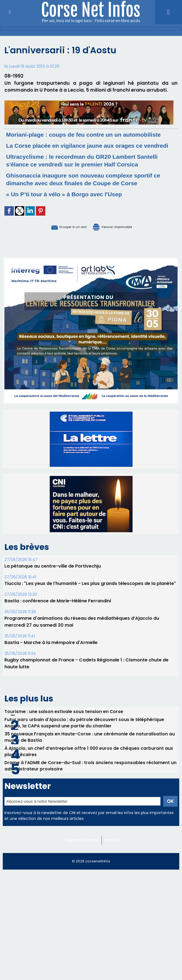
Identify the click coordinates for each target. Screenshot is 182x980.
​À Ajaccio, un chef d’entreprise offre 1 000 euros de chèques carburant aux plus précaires (89, 777)
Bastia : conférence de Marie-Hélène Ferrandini (58, 624)
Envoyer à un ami (60, 250)
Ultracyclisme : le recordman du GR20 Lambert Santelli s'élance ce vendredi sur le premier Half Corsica (81, 180)
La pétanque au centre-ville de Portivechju (53, 589)
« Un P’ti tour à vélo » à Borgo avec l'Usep (72, 217)
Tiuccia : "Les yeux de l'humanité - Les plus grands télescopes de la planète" (90, 606)
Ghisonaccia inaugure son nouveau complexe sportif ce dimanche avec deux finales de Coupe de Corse (89, 202)
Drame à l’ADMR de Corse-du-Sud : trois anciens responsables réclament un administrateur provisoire (91, 793)
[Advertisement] (91, 941)
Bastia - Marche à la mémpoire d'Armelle (51, 665)
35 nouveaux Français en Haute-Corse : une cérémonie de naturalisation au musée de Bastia (90, 762)
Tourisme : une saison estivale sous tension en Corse (64, 734)
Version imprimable (119, 250)
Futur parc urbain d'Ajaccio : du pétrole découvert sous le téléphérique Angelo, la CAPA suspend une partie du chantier (84, 746)
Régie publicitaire (82, 868)
